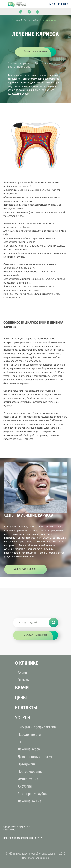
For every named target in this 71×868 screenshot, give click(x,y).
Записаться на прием (36, 52)
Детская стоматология (35, 757)
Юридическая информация (16, 827)
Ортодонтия (27, 764)
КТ (20, 742)
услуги (23, 718)
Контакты (26, 708)
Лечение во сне (30, 801)
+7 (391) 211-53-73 (59, 4)
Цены (21, 698)
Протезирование (30, 772)
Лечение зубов (29, 749)
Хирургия (25, 786)
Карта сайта (9, 830)
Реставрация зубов (32, 794)
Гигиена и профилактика (37, 727)
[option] (35, 57)
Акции (23, 672)
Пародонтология (30, 735)
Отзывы (24, 680)
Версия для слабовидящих (18, 838)
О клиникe (27, 663)
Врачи (22, 688)
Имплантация (28, 779)
